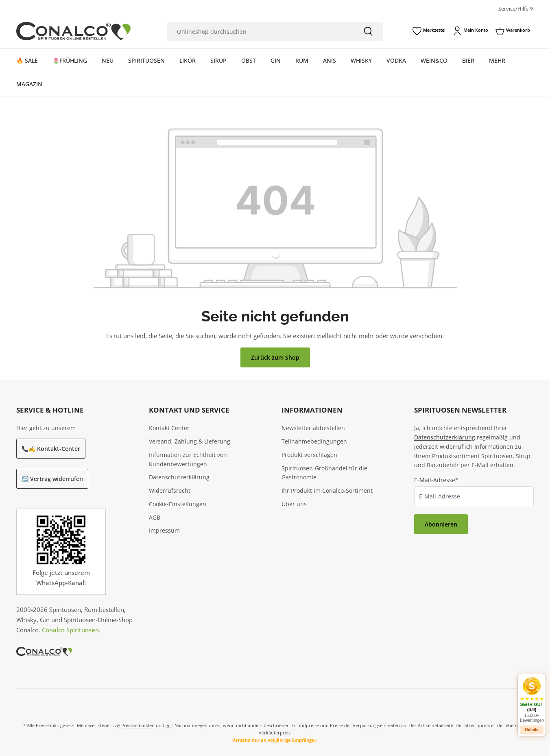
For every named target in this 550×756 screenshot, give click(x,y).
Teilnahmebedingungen (314, 441)
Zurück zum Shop (275, 357)
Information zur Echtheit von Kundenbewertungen (188, 459)
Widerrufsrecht (170, 491)
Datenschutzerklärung (179, 477)
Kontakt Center (169, 428)
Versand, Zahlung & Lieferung (190, 441)
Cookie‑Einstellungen (178, 504)
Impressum (164, 530)
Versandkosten (139, 725)
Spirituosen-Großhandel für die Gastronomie (324, 473)
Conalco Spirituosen (70, 630)
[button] (532, 695)
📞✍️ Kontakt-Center (51, 449)
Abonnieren (441, 524)
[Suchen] (368, 32)
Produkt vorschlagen (309, 455)
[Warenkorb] (513, 31)
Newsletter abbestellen (313, 428)
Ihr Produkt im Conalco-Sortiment (327, 491)
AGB (155, 517)
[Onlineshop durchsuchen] (260, 32)
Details (532, 725)
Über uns (294, 504)
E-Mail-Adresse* (436, 480)
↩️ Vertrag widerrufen (52, 479)
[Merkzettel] (429, 31)
